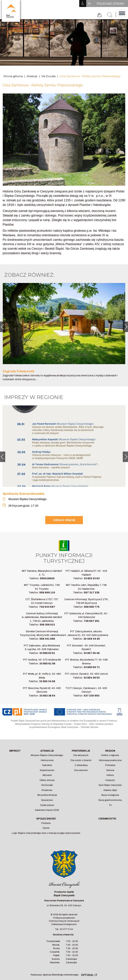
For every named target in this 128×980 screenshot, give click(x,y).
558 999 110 (47, 593)
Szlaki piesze (47, 805)
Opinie (46, 828)
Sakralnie (47, 765)
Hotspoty (110, 780)
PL (90, 4)
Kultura (110, 775)
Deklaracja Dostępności (64, 924)
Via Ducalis (49, 76)
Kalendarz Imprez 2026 (47, 810)
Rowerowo (47, 790)
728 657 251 (92, 621)
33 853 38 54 (47, 696)
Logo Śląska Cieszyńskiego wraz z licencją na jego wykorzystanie (46, 833)
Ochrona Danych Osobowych (64, 921)
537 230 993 (92, 696)
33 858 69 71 (92, 667)
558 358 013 (47, 625)
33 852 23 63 (92, 578)
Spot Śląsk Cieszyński (110, 785)
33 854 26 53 (92, 678)
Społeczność (46, 819)
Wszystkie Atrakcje (47, 795)
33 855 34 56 (47, 681)
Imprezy (15, 751)
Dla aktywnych (81, 755)
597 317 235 (92, 593)
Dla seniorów (81, 770)
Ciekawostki (107, 819)
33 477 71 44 (66, 929)
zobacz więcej (64, 520)
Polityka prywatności (64, 918)
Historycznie (47, 760)
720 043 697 (47, 607)
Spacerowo (47, 800)
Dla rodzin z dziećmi (81, 760)
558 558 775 (92, 607)
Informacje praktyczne (110, 760)
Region (110, 751)
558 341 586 (47, 639)
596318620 (47, 578)
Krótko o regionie (110, 755)
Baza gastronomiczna (110, 800)
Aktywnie (47, 775)
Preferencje (81, 751)
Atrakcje (32, 76)
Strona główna (13, 76)
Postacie (46, 823)
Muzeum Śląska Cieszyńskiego (47, 755)
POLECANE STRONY (111, 4)
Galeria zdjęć (110, 790)
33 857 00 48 (92, 653)
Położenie (110, 765)
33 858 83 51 (47, 653)
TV (110, 805)
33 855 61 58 (47, 664)
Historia (110, 770)
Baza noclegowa (110, 795)
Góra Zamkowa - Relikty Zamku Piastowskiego (90, 76)
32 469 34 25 (92, 639)
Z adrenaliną (81, 765)
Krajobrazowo (47, 770)
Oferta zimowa (47, 780)
